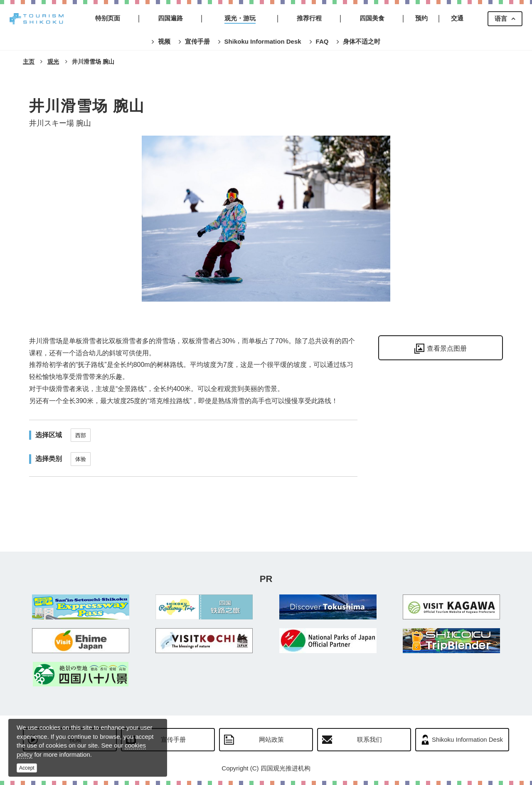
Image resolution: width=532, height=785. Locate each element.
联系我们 (369, 739)
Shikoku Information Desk (467, 739)
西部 (81, 435)
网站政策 (271, 739)
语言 (501, 19)
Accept (27, 768)
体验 (81, 459)
